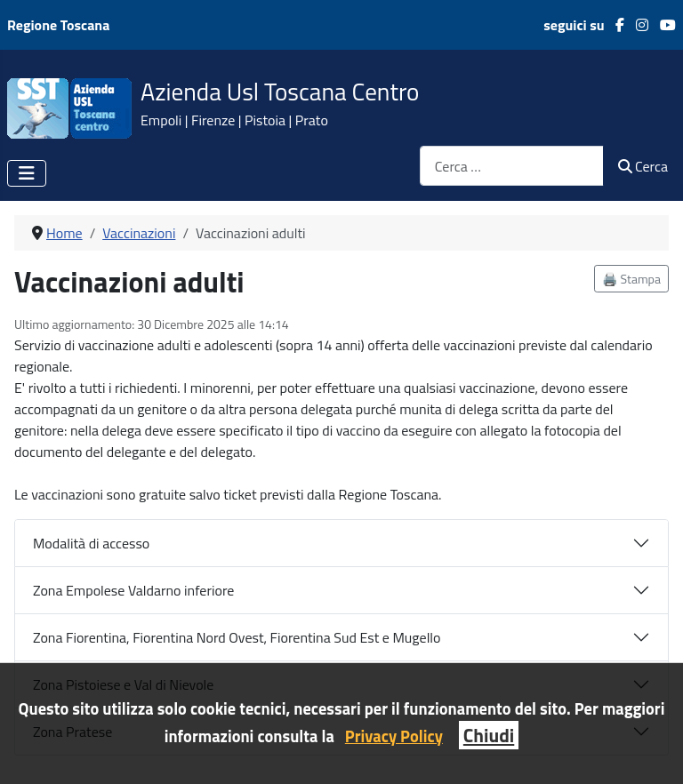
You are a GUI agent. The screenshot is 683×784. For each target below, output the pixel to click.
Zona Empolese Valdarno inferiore (133, 590)
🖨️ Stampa (631, 279)
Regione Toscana (58, 25)
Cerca (643, 166)
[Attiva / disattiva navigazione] (27, 173)
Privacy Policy (394, 736)
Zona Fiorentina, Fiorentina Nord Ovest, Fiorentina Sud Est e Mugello (237, 637)
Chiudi (489, 735)
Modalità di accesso (91, 543)
